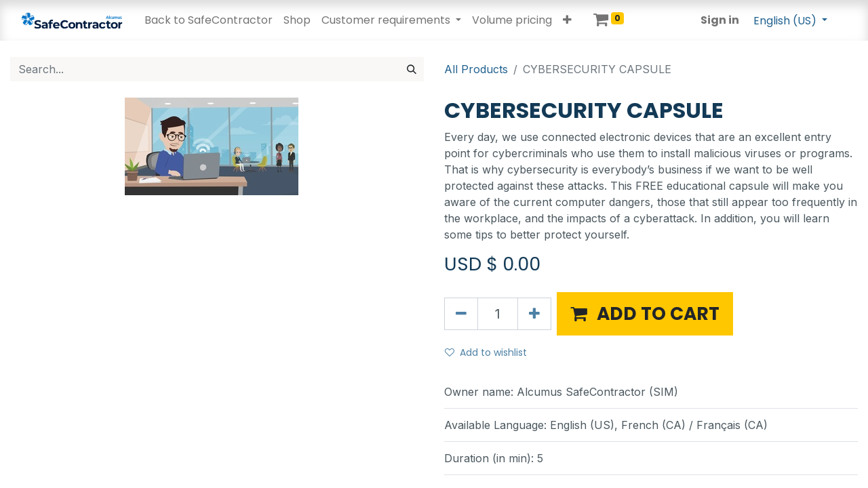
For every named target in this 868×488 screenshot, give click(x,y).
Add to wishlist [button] (486, 352)
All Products (476, 69)
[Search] (412, 69)
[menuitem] (209, 20)
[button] (567, 20)
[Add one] (534, 314)
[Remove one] (461, 314)
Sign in (720, 20)
